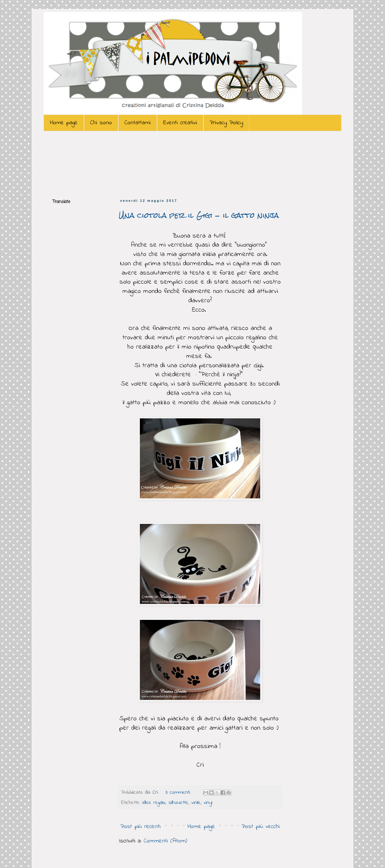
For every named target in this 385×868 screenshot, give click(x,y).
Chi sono (101, 123)
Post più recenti (140, 827)
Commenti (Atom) (165, 841)
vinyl (208, 803)
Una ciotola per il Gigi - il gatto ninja (199, 215)
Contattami (138, 123)
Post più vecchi (261, 827)
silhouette (178, 803)
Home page (64, 123)
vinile (196, 803)
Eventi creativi (180, 123)
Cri (156, 793)
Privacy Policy (226, 123)
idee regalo (154, 803)
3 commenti (178, 793)
